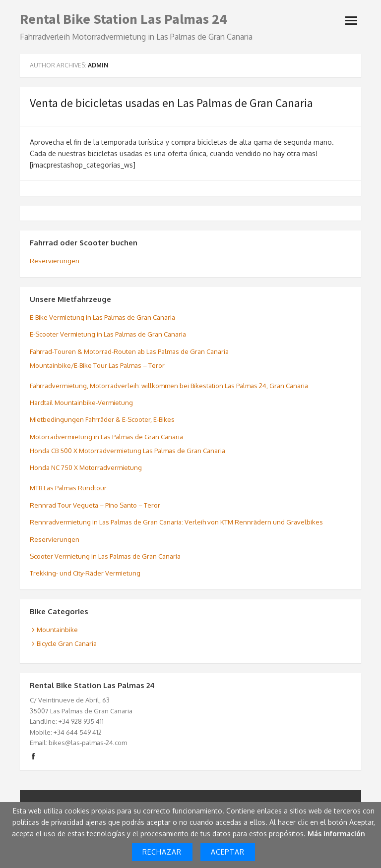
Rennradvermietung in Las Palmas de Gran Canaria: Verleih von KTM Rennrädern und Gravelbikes (176, 522)
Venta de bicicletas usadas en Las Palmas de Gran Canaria (171, 103)
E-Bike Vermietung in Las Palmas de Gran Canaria (102, 317)
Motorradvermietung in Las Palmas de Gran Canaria (106, 437)
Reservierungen (55, 261)
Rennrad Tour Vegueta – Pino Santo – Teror (95, 505)
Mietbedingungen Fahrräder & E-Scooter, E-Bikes (102, 419)
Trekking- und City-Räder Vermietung (85, 573)
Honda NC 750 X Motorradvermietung (86, 467)
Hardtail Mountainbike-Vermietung (81, 403)
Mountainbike (57, 630)
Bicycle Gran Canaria (67, 643)
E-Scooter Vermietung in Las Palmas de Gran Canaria (108, 334)
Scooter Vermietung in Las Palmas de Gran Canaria (105, 556)
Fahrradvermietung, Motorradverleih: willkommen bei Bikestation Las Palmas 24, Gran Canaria (169, 386)
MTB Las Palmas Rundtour (68, 488)
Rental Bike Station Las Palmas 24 (123, 19)
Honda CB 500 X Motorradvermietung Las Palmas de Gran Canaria (127, 451)
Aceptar (228, 852)
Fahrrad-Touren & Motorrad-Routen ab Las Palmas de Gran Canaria (129, 351)
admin (98, 65)
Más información (336, 834)
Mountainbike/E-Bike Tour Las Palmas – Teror (97, 365)
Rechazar (162, 852)
